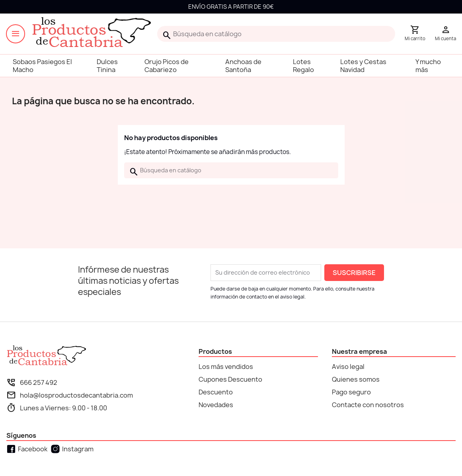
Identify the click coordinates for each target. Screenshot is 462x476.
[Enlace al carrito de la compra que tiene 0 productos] (415, 34)
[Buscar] (276, 34)
